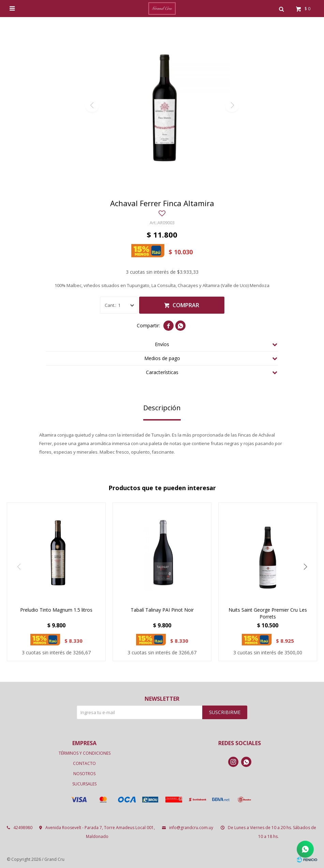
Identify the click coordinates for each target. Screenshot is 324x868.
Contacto (84, 763)
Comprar (186, 305)
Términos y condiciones (85, 753)
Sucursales (84, 784)
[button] (305, 567)
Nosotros (84, 774)
